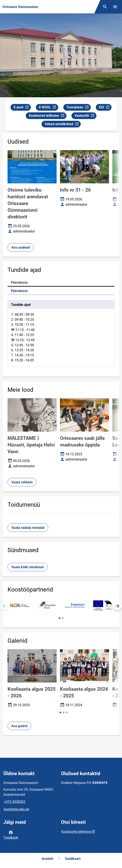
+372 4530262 (15, 802)
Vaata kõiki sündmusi (28, 567)
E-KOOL (49, 108)
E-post (22, 108)
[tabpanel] (61, 333)
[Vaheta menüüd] (115, 7)
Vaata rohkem (22, 482)
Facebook (11, 835)
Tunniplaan (79, 108)
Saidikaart (73, 859)
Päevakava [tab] (19, 282)
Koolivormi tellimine (48, 116)
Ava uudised (21, 247)
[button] (117, 606)
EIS (105, 108)
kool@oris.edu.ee (16, 809)
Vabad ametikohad (63, 125)
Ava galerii (19, 726)
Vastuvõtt (85, 116)
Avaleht (47, 859)
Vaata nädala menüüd (28, 528)
